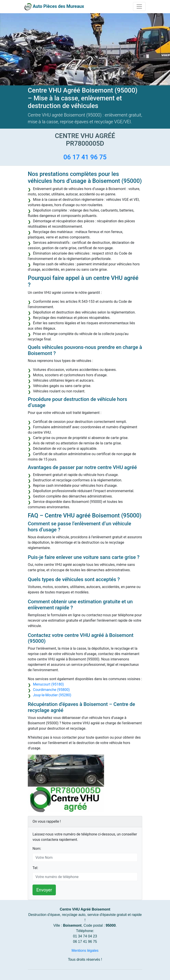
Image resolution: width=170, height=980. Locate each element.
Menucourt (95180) (48, 684)
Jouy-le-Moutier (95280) (52, 695)
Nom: (37, 849)
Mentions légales (85, 951)
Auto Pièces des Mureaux (58, 6)
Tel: (35, 868)
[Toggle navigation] (139, 6)
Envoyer (44, 890)
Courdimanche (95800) (51, 690)
